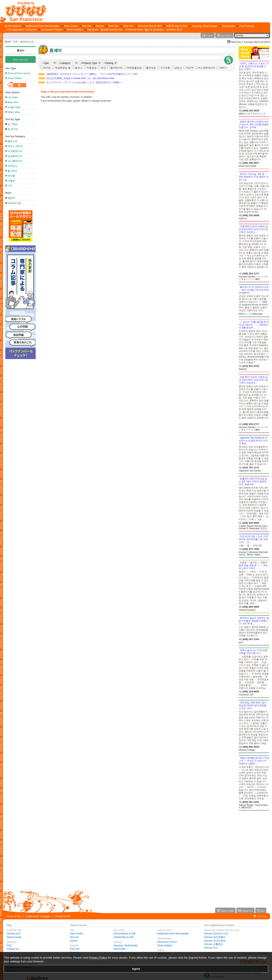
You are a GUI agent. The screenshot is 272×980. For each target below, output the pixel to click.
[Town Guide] (70, 26)
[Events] (99, 26)
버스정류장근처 (207, 68)
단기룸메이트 (15, 161)
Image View (14, 107)
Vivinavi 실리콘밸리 (215, 937)
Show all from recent (19, 73)
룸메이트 (13, 141)
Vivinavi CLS (14, 933)
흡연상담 (151, 68)
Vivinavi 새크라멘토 (215, 941)
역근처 (190, 68)
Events (74, 941)
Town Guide (77, 933)
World (7, 42)
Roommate (120, 949)
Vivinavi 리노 (211, 948)
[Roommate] (227, 26)
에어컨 (47, 68)
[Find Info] (127, 26)
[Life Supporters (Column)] (20, 30)
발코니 (79, 68)
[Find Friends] (246, 26)
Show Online (15, 78)
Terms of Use (14, 916)
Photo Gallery (165, 945)
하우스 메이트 (15, 146)
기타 (10, 186)
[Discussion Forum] (50, 30)
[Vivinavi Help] (134, 30)
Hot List (74, 937)
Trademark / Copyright (38, 916)
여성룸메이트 (15, 151)
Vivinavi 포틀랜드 (214, 944)
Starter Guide (14, 937)
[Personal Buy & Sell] (149, 26)
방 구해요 (13, 124)
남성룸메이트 (15, 156)
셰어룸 (11, 176)
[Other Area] (174, 30)
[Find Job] (112, 26)
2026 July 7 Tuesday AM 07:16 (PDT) (251, 42)
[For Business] (155, 30)
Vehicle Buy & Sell (124, 937)
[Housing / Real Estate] (203, 26)
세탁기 (223, 68)
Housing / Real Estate (126, 945)
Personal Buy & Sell (125, 933)
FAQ (9, 945)
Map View (13, 102)
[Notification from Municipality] (41, 26)
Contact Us (13, 949)
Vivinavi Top (14, 203)
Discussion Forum (167, 942)
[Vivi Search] (13, 26)
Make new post (20, 60)
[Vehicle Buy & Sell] (175, 26)
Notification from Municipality (173, 933)
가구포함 (165, 68)
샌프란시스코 (27, 42)
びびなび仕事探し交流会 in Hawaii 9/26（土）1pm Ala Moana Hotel (76, 78)
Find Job (75, 949)
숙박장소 (13, 166)
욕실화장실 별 (63, 68)
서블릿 (11, 181)
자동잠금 (92, 68)
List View (13, 97)
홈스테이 (13, 171)
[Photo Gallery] (74, 30)
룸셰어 (21, 50)
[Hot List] (86, 26)
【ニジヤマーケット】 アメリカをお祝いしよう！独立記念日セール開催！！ (81, 82)
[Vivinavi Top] (24, 11)
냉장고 (178, 68)
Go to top (262, 916)
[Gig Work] (92, 30)
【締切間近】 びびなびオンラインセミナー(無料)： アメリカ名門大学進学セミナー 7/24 (88, 74)
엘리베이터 (116, 68)
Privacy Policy (63, 916)
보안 (103, 68)
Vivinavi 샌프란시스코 (216, 933)
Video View (14, 112)
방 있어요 (13, 129)
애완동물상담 (134, 68)
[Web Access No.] (112, 30)
